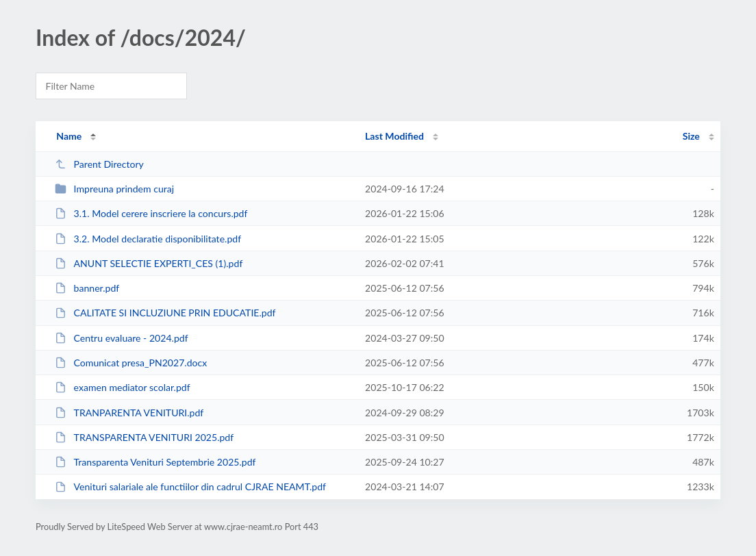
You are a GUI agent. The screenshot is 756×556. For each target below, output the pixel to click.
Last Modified (394, 136)
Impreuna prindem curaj (114, 189)
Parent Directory (99, 164)
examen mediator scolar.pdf (122, 387)
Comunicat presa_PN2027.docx (131, 363)
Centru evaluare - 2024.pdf (121, 338)
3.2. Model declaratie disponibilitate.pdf (148, 239)
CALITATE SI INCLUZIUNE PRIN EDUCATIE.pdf (165, 313)
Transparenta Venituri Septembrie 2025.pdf (155, 462)
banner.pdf (87, 288)
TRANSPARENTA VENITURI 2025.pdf (144, 437)
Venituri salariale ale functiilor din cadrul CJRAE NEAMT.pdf (190, 487)
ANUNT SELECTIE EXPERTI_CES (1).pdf (149, 263)
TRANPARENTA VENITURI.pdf (129, 413)
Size (691, 136)
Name (69, 136)
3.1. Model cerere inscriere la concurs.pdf (151, 213)
